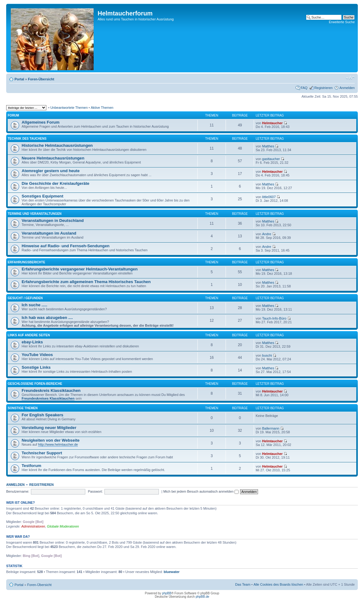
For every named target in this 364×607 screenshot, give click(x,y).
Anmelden (347, 88)
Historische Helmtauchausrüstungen (57, 145)
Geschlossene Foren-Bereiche (35, 384)
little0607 (269, 197)
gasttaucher (271, 159)
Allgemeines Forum (40, 122)
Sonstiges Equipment (42, 196)
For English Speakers (42, 415)
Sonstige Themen (23, 408)
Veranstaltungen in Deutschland (53, 221)
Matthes (268, 146)
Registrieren (323, 88)
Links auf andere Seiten (29, 335)
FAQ (304, 88)
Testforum (32, 466)
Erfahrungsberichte (26, 262)
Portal (19, 79)
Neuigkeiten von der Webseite (51, 440)
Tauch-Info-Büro (274, 318)
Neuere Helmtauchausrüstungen (53, 158)
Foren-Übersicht (41, 79)
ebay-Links (32, 342)
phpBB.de (202, 597)
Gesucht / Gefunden (25, 298)
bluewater (172, 572)
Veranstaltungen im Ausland (49, 233)
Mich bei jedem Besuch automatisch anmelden (201, 491)
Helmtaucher (272, 123)
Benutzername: (18, 491)
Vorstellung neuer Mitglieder (49, 428)
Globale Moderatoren (63, 526)
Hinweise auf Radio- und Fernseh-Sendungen (66, 246)
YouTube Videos (37, 355)
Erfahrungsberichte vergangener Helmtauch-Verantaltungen (80, 269)
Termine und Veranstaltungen (35, 214)
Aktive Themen (102, 108)
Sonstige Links (36, 367)
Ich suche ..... (34, 305)
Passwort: (95, 491)
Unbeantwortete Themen (69, 108)
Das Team (243, 584)
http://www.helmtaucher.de (58, 444)
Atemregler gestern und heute (51, 171)
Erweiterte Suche (342, 22)
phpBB (167, 593)
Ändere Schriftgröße (350, 78)
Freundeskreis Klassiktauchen (51, 391)
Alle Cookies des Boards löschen (278, 584)
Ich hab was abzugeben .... (47, 318)
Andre (267, 234)
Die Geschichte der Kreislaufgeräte (55, 183)
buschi (267, 355)
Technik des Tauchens (27, 139)
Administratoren (33, 526)
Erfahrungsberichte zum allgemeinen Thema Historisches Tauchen (86, 282)
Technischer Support (42, 453)
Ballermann (271, 428)
